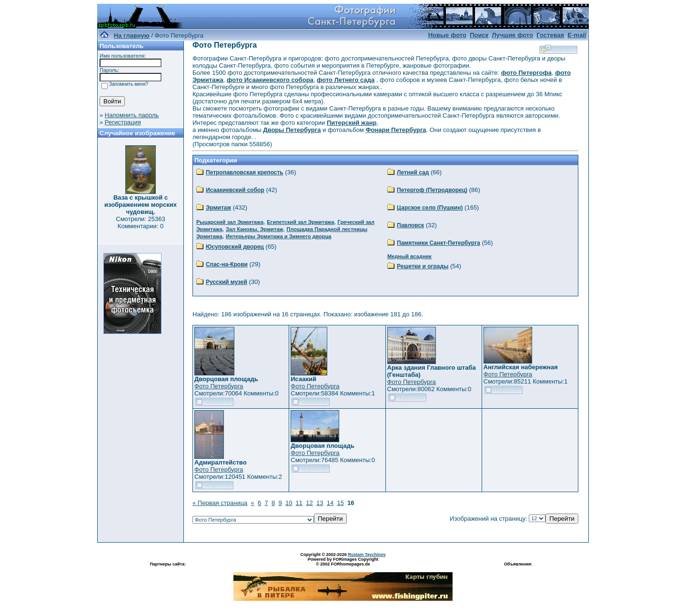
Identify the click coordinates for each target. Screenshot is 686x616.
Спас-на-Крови (227, 264)
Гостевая (550, 35)
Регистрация (123, 122)
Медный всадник (409, 256)
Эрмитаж (218, 208)
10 (289, 503)
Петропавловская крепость (245, 172)
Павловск (410, 225)
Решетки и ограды (423, 266)
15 (340, 503)
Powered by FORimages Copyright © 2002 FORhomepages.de (343, 562)
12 (309, 503)
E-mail (577, 35)
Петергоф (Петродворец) (432, 190)
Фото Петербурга (219, 386)
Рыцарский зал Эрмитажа (230, 222)
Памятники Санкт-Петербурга (439, 243)
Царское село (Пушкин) (430, 208)
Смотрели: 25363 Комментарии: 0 (140, 222)
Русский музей (227, 282)
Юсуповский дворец (235, 247)
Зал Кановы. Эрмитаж (254, 229)
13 (320, 503)
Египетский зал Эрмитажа (300, 222)
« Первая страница (220, 503)
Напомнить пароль (132, 115)
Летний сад (413, 172)
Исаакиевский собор (235, 190)
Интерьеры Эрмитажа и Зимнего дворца (278, 236)
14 (330, 503)
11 (299, 503)
